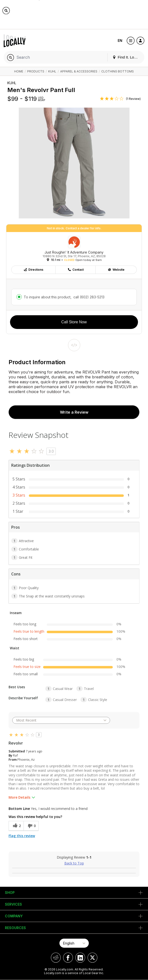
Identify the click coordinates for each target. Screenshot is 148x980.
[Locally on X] (92, 958)
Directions (33, 270)
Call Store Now (74, 322)
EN (120, 41)
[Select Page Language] (74, 943)
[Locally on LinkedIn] (80, 958)
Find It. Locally (127, 57)
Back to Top (74, 863)
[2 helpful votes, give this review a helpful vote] (16, 826)
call (88, 297)
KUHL (52, 71)
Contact (76, 270)
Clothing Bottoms (118, 71)
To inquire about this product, (64, 297)
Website (116, 270)
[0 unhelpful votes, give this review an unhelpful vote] (31, 826)
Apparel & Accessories (79, 71)
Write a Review (74, 412)
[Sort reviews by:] (61, 720)
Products (36, 71)
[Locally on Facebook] (68, 958)
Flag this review (22, 836)
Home (19, 71)
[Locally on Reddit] (56, 958)
